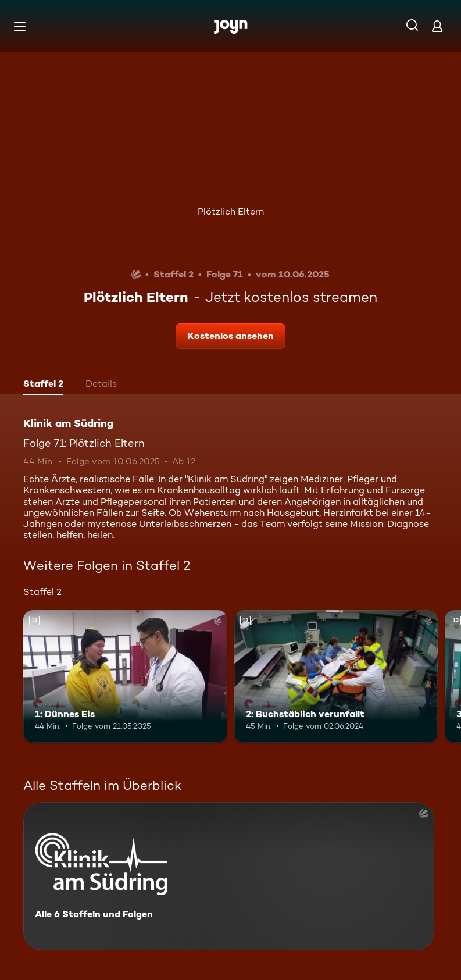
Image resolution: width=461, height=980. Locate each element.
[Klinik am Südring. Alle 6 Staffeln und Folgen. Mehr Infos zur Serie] (229, 876)
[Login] (437, 26)
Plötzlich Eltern (231, 211)
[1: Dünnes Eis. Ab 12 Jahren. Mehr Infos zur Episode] (125, 676)
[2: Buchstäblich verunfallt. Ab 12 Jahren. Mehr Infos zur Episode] (336, 676)
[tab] (43, 385)
